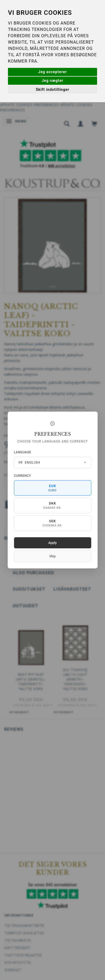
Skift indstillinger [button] (52, 89)
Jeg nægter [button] (53, 81)
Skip (52, 556)
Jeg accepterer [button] (52, 72)
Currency (23, 476)
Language (23, 452)
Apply (53, 543)
